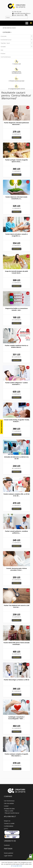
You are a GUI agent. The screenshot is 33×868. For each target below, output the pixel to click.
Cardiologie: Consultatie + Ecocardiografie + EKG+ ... (16, 718)
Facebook (7, 845)
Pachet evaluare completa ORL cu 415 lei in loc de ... (16, 495)
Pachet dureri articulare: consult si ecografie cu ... (16, 235)
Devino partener (9, 853)
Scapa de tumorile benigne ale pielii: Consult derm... (17, 272)
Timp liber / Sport (5, 43)
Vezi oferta (16, 137)
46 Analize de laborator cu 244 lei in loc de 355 (16, 458)
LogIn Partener (8, 856)
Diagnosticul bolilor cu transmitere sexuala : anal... (16, 309)
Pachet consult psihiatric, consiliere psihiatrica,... (16, 532)
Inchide (19, 866)
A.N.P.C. (6, 829)
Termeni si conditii (9, 823)
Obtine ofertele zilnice (9, 28)
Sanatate (3, 47)
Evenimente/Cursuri (6, 40)
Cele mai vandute (9, 803)
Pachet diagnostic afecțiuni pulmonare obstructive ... (16, 124)
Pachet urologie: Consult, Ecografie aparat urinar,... (16, 161)
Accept (14, 866)
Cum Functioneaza (6, 57)
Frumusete (4, 36)
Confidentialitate (9, 826)
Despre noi (7, 821)
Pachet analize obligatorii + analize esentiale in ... (16, 384)
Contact (6, 806)
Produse (3, 53)
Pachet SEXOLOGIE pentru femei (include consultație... (17, 643)
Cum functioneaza (9, 801)
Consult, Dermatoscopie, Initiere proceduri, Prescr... (17, 569)
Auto (2, 50)
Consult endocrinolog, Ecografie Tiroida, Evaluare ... (17, 421)
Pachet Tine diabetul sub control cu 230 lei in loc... (17, 606)
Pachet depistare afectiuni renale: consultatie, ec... (16, 198)
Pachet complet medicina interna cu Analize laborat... (16, 346)
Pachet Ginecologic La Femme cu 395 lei (16, 680)
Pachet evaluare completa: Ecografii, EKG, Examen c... (16, 755)
